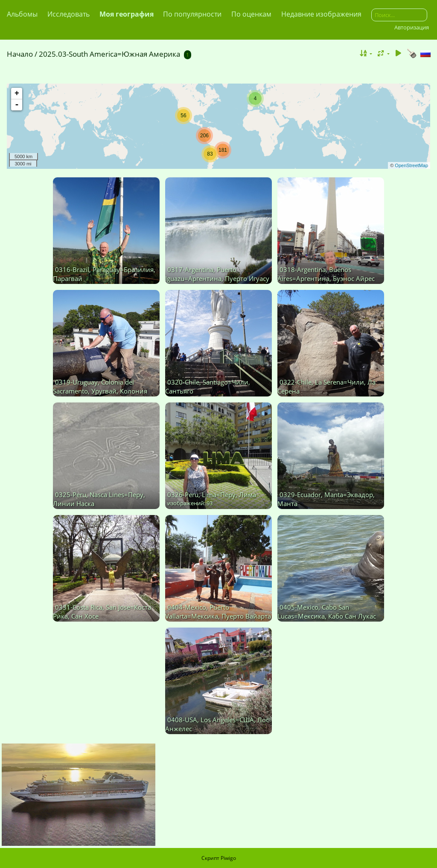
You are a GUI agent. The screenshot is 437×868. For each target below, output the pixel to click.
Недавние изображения (321, 14)
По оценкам (251, 14)
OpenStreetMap (411, 165)
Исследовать (68, 14)
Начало (20, 54)
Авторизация (412, 27)
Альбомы (22, 14)
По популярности (192, 14)
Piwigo (228, 858)
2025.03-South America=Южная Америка (109, 54)
